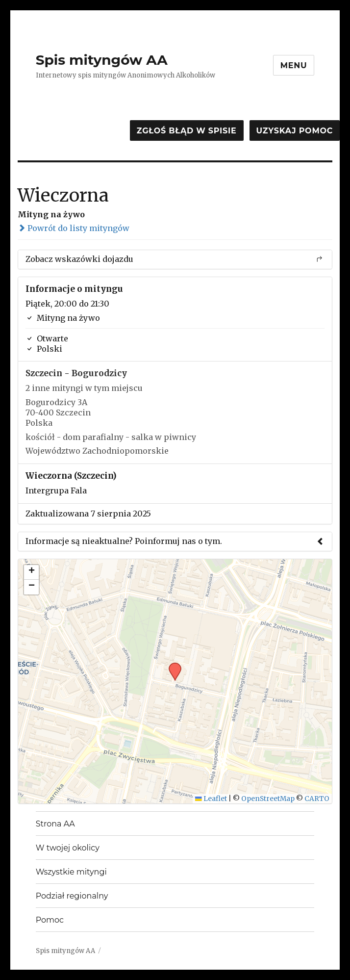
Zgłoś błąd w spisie (187, 131)
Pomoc (50, 920)
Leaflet (211, 799)
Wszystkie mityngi (71, 872)
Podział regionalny (72, 896)
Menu (294, 65)
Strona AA (55, 824)
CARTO (317, 799)
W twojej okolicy (68, 848)
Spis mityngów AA (102, 60)
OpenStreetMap (268, 799)
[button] (172, 666)
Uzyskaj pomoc (295, 131)
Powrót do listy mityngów (74, 228)
